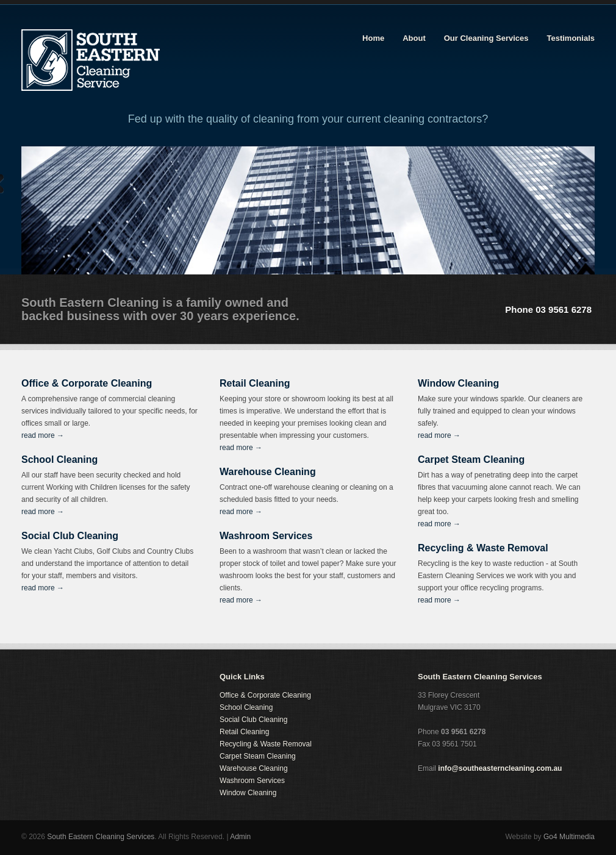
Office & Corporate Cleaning (265, 695)
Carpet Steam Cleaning (258, 756)
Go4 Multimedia (569, 837)
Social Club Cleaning (253, 720)
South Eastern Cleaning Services (101, 837)
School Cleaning (246, 707)
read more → (43, 435)
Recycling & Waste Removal (266, 744)
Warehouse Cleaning (254, 768)
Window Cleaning (248, 793)
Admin (240, 837)
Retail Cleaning (244, 732)
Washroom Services (252, 781)
